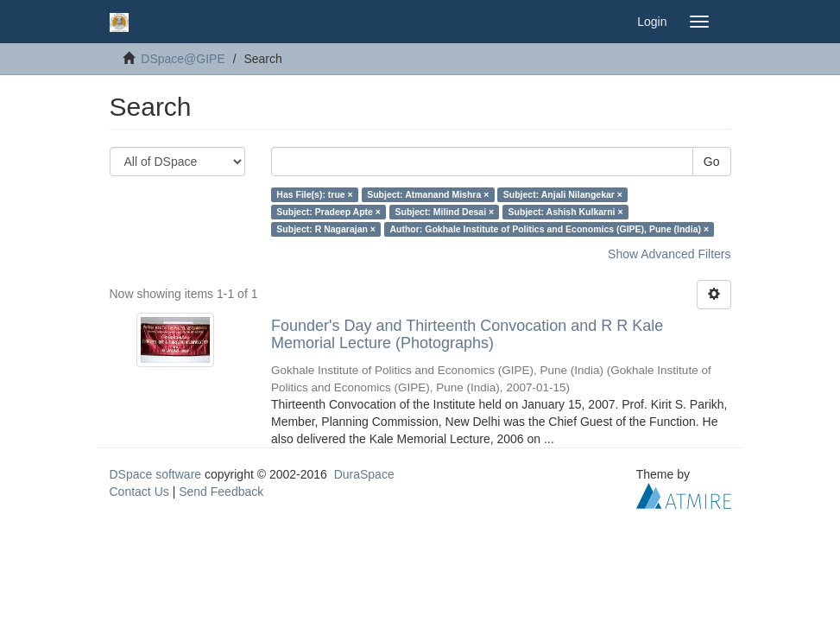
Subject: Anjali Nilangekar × (563, 194)
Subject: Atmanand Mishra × (428, 194)
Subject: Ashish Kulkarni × (566, 212)
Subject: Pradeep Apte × (328, 212)
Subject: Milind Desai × (444, 212)
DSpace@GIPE (183, 59)
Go (712, 162)
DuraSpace (364, 474)
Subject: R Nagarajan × (326, 229)
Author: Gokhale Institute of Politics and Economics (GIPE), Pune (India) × (549, 229)
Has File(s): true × (314, 194)
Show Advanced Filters (669, 254)
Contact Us (139, 492)
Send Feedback (221, 492)
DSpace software (156, 474)
